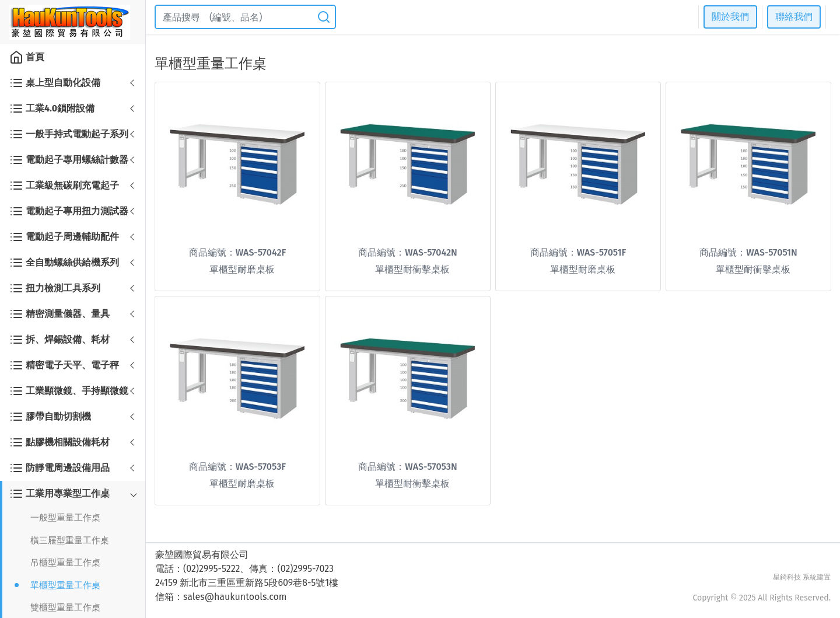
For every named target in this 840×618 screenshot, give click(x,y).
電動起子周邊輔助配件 (64, 237)
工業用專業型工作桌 (60, 494)
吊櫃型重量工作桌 (65, 563)
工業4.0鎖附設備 (52, 109)
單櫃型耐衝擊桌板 (412, 269)
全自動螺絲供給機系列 (64, 263)
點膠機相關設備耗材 (60, 442)
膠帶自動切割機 (50, 417)
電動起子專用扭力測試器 (69, 211)
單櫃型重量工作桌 (65, 585)
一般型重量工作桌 (65, 518)
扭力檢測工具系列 (55, 288)
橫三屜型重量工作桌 (70, 540)
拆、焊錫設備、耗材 (60, 340)
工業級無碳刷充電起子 (64, 186)
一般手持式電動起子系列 (69, 134)
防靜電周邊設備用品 (60, 468)
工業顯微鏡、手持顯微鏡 (69, 391)
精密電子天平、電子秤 (64, 365)
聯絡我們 (794, 17)
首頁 (27, 57)
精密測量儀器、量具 (60, 314)
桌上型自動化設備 (55, 83)
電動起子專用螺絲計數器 (69, 160)
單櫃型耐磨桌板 (242, 269)
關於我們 (730, 17)
